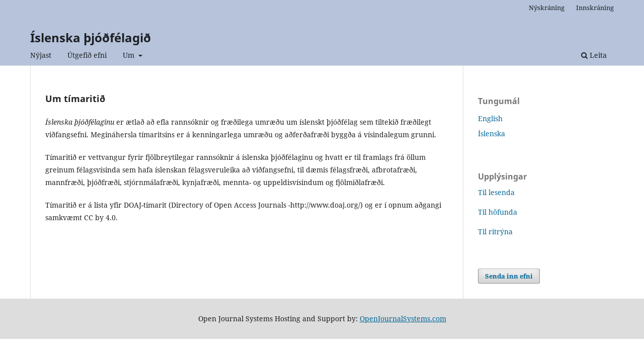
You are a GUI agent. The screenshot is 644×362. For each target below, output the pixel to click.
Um (130, 55)
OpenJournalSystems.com (403, 319)
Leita (594, 55)
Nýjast (41, 55)
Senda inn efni (509, 276)
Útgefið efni (87, 55)
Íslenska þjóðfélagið (91, 37)
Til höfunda (498, 212)
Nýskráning (547, 8)
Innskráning (595, 8)
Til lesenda (496, 192)
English (490, 118)
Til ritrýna (495, 232)
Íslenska (492, 133)
